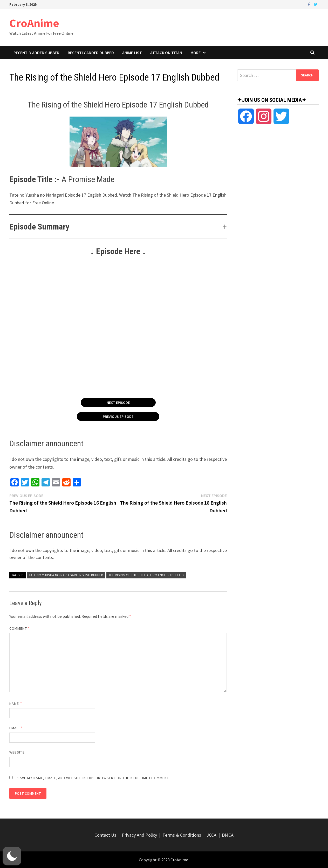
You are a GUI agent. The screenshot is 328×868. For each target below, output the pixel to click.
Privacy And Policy (139, 835)
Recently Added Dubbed (91, 53)
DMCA (228, 835)
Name (16, 704)
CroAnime (34, 23)
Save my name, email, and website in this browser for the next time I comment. (94, 778)
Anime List (132, 53)
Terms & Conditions (182, 835)
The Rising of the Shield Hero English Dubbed (146, 575)
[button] (118, 227)
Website (17, 752)
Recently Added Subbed (36, 53)
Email (16, 728)
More (196, 53)
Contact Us (105, 835)
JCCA (211, 835)
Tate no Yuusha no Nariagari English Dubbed (66, 575)
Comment (20, 628)
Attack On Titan (166, 53)
